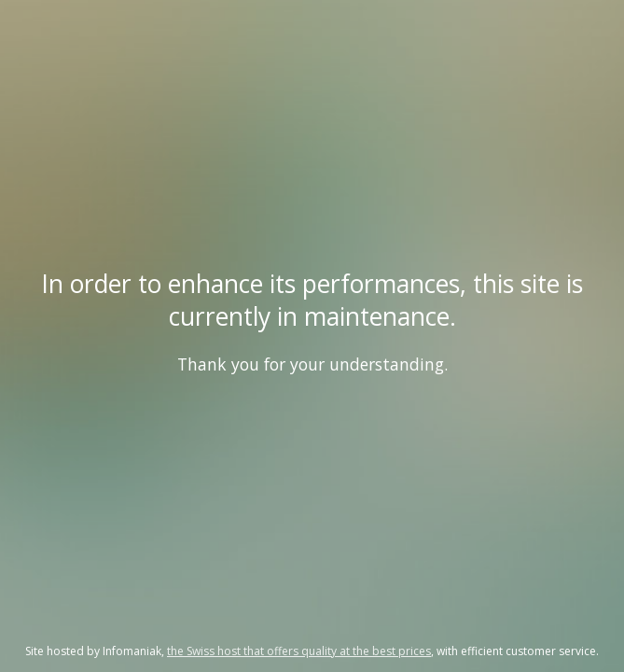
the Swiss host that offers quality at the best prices (299, 651)
